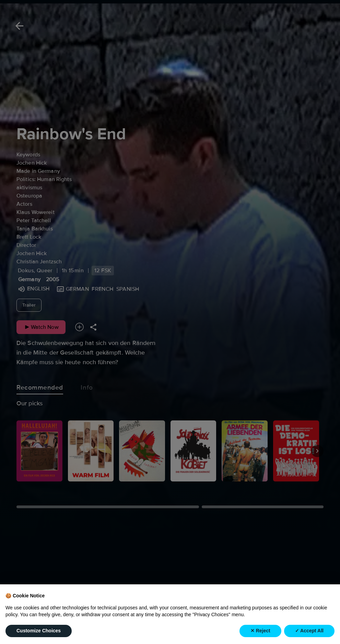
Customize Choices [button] (39, 631)
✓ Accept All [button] (309, 631)
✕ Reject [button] (260, 631)
